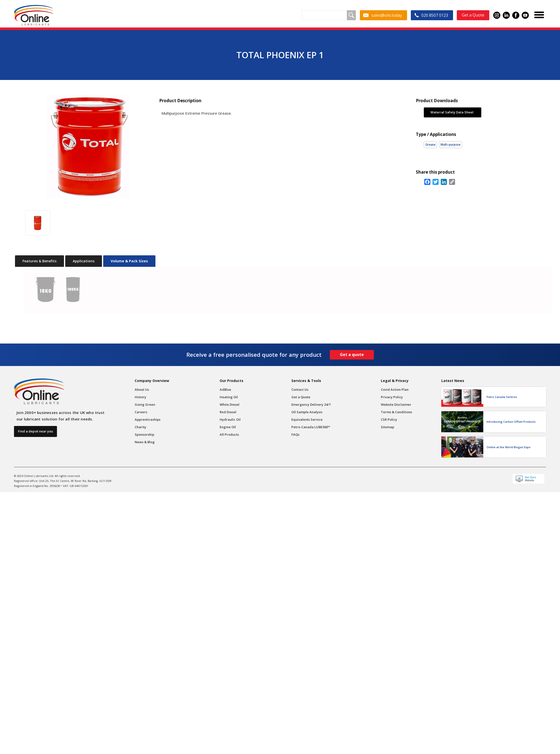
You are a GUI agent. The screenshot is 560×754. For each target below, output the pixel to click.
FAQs (295, 434)
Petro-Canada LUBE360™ (311, 427)
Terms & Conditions (396, 412)
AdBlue (225, 389)
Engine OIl (228, 427)
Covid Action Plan (395, 389)
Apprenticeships (148, 419)
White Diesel (230, 404)
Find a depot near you (35, 431)
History (140, 397)
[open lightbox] (84, 146)
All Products (229, 434)
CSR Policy (389, 419)
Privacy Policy (392, 397)
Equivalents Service (307, 419)
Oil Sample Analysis (307, 412)
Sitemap (387, 427)
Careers (141, 412)
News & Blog (145, 442)
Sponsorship (144, 434)
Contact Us (300, 389)
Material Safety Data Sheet (452, 112)
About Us (142, 389)
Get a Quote (301, 397)
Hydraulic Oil (230, 419)
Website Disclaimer (396, 404)
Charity (140, 427)
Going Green (145, 404)
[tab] (39, 261)
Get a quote (352, 355)
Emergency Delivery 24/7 (311, 404)
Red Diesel (228, 412)
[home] (34, 15)
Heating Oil (229, 397)
